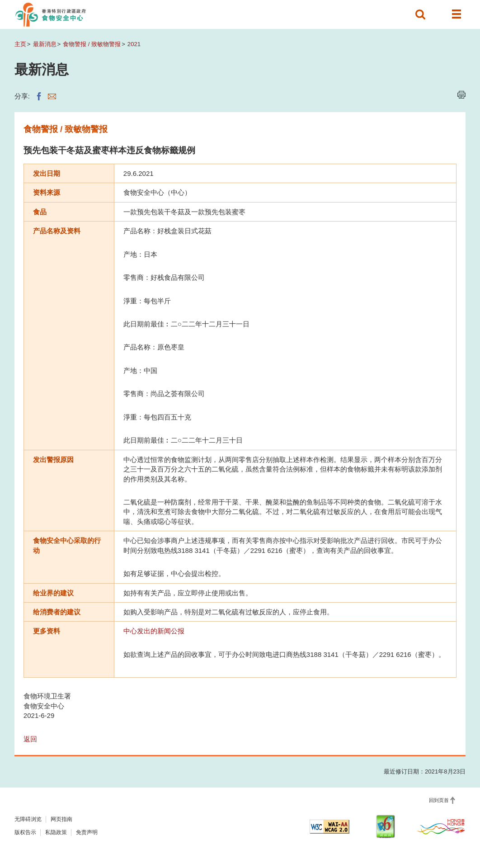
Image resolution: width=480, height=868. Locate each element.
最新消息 (45, 44)
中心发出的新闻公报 (154, 631)
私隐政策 (56, 832)
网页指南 (61, 819)
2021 (134, 44)
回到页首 (439, 800)
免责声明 (87, 832)
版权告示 (25, 832)
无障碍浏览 (28, 819)
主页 (20, 44)
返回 (30, 739)
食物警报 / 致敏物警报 (92, 44)
